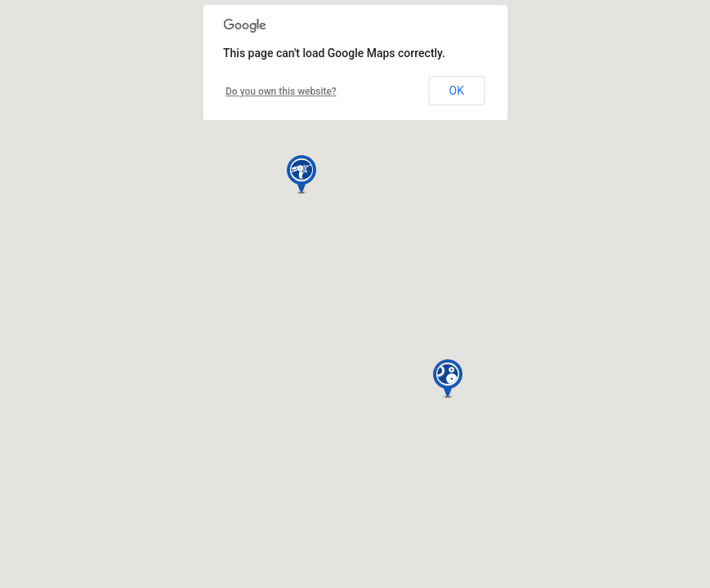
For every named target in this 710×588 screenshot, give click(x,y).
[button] (301, 175)
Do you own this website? (281, 91)
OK (457, 91)
